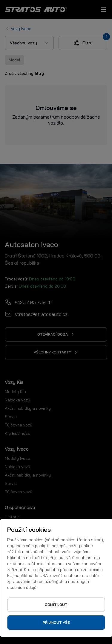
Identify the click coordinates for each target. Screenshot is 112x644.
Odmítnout (56, 605)
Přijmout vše (56, 622)
